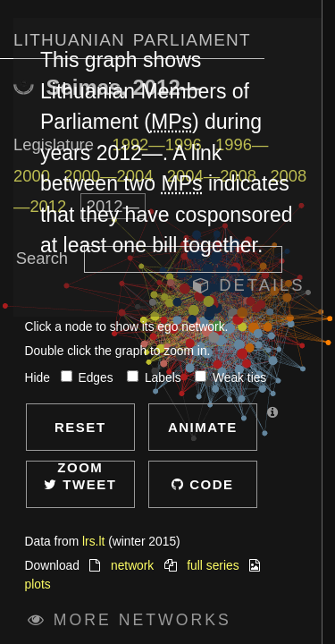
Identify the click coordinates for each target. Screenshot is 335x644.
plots (38, 585)
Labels (155, 378)
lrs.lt (93, 542)
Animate (203, 427)
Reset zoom (80, 435)
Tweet (80, 484)
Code (203, 484)
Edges (89, 378)
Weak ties (230, 378)
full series (213, 566)
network (132, 566)
